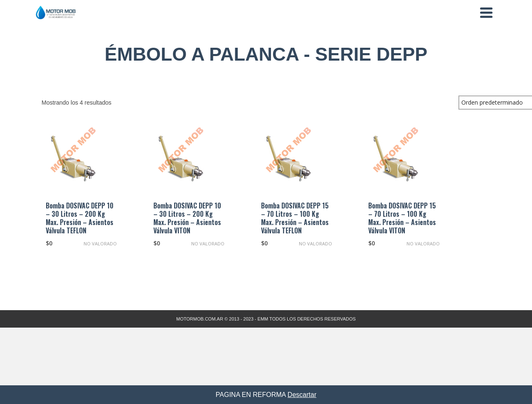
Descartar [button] (302, 395)
